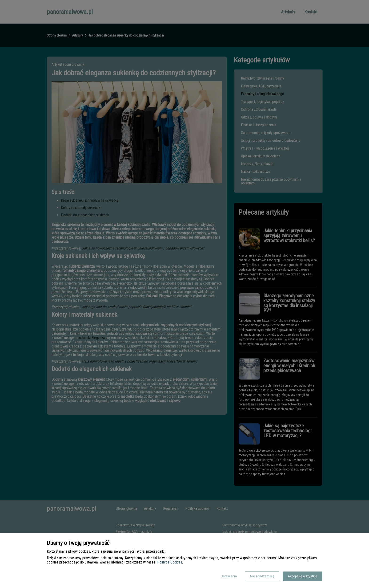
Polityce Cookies (170, 562)
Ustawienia (229, 576)
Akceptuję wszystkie (303, 576)
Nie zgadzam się (262, 576)
